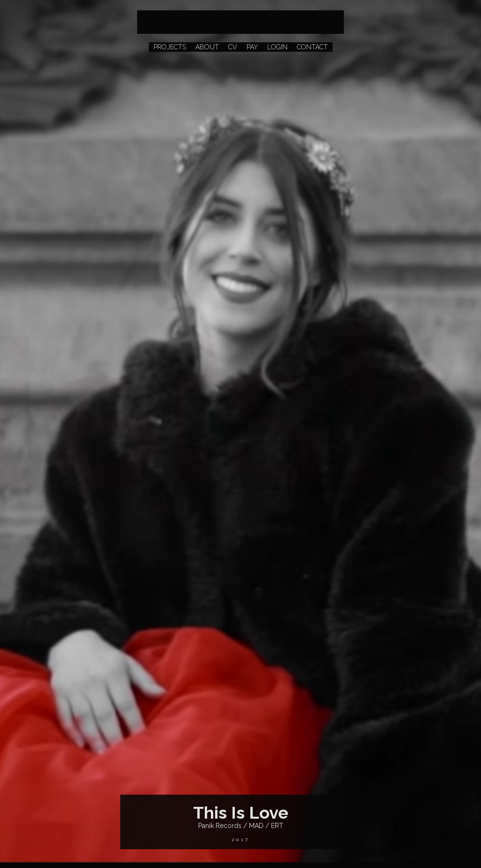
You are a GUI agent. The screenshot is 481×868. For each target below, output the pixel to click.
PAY (252, 47)
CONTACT (312, 47)
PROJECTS (170, 47)
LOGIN (277, 47)
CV (233, 47)
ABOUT (207, 47)
